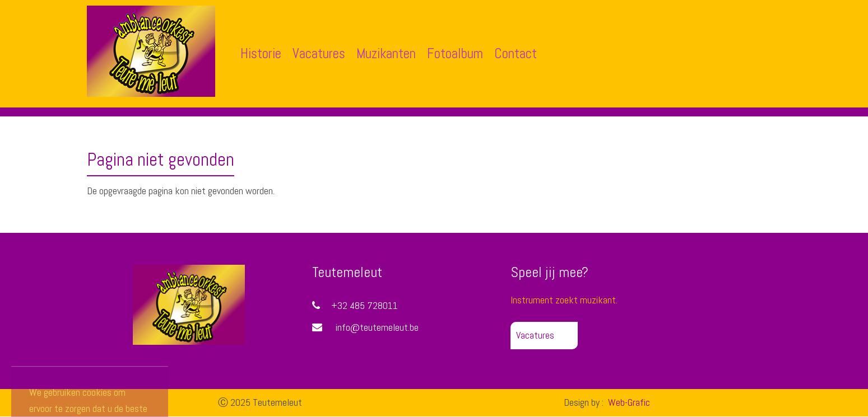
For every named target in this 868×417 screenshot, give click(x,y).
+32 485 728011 (355, 305)
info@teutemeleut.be (377, 327)
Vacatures (319, 53)
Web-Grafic (628, 402)
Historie (261, 53)
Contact (516, 53)
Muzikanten (386, 53)
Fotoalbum (455, 53)
